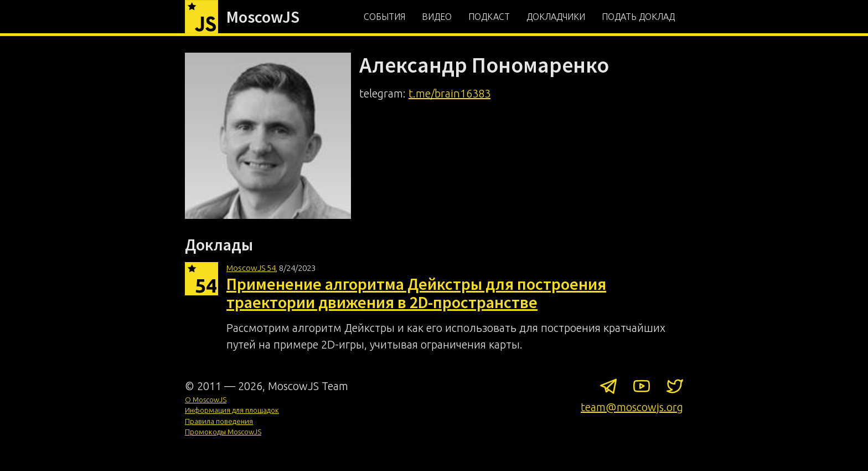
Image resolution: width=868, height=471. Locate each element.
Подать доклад (638, 17)
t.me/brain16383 (449, 93)
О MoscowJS (206, 400)
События (384, 17)
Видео (437, 17)
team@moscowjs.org (632, 407)
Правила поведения (219, 421)
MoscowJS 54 (251, 268)
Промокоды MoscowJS (223, 432)
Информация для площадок (232, 410)
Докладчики (556, 17)
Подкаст (489, 17)
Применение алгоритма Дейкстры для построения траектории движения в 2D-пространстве (416, 293)
